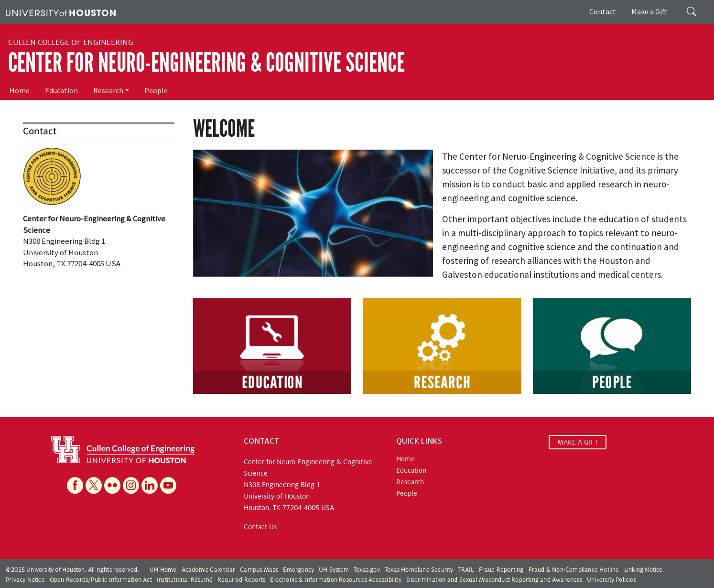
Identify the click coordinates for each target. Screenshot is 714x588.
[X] (94, 485)
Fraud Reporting (501, 570)
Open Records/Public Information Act (101, 580)
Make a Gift (649, 11)
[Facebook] (75, 485)
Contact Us (260, 527)
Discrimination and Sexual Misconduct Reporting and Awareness (494, 580)
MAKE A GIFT (578, 442)
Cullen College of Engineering (71, 43)
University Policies (611, 580)
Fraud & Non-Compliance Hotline (574, 570)
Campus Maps (259, 570)
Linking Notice (644, 570)
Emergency (298, 570)
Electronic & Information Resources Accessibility (336, 580)
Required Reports (241, 580)
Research (108, 90)
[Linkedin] (150, 485)
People (156, 90)
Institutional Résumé (185, 580)
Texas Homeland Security (419, 570)
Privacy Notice (25, 580)
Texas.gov (367, 570)
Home (20, 90)
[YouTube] (168, 485)
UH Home (163, 570)
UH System (334, 570)
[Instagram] (131, 485)
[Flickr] (112, 485)
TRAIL (466, 570)
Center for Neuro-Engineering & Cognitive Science (206, 63)
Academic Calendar (208, 570)
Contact (603, 11)
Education (61, 90)
